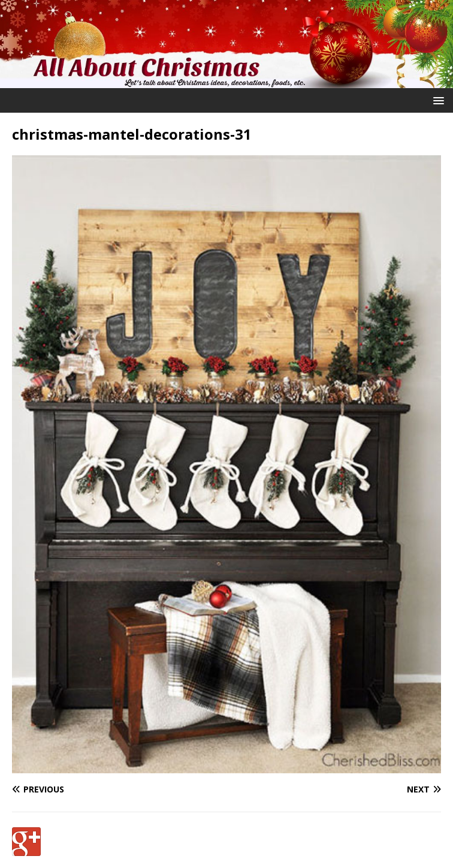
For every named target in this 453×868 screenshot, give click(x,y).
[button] (437, 100)
